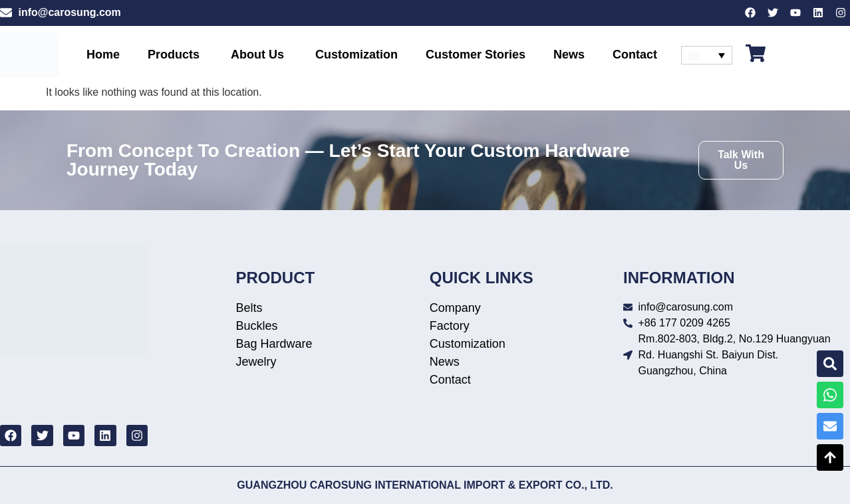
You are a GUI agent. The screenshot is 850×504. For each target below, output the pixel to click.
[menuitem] (707, 55)
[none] (707, 55)
